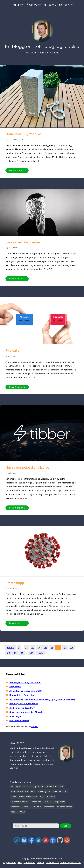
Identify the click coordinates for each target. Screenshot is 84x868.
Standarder (49, 807)
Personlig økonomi (19, 802)
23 (65, 648)
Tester (14, 812)
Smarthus (37, 807)
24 (72, 648)
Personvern (36, 802)
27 (22, 653)
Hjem (18, 5)
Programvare (59, 802)
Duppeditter (51, 786)
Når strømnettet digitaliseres (28, 468)
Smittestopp (15, 583)
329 (31, 653)
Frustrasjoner (44, 792)
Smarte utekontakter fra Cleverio (26, 712)
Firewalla (12, 351)
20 (45, 648)
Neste (40, 653)
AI (12, 786)
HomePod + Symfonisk (23, 134)
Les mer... (14, 768)
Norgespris (15, 687)
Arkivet (40, 863)
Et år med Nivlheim (19, 721)
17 (26, 648)
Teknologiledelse (64, 807)
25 (9, 653)
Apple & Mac (22, 786)
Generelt (57, 792)
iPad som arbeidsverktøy (22, 708)
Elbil (61, 786)
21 (52, 648)
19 (39, 648)
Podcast (50, 5)
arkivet (35, 727)
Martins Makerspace (28, 797)
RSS (20, 863)
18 (33, 648)
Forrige (11, 648)
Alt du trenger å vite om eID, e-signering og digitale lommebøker (42, 699)
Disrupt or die (37, 786)
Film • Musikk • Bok (20, 792)
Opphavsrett (9, 863)
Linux (13, 797)
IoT (65, 792)
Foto (33, 792)
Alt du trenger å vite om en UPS (26, 691)
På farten (51, 797)
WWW (22, 812)
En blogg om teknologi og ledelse (42, 46)
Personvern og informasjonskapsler (63, 863)
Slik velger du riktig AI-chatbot (25, 682)
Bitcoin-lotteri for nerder (22, 695)
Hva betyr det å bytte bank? (24, 704)
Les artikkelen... (17, 170)
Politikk (47, 802)
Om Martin (34, 5)
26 (15, 653)
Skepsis (26, 807)
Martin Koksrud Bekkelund (44, 53)
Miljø (42, 797)
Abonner (66, 5)
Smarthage (15, 716)
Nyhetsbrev (29, 863)
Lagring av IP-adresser (23, 242)
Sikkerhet (15, 807)
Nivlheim (47, 756)
